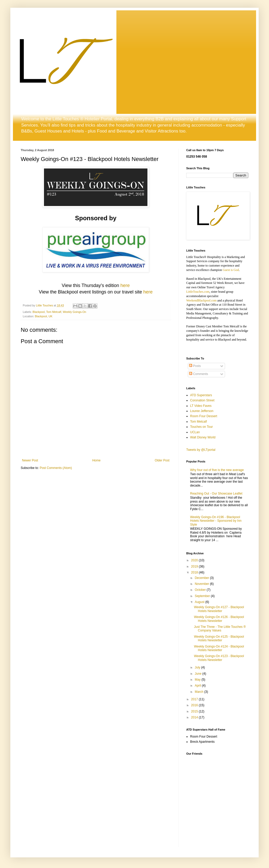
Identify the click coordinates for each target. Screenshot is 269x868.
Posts (195, 366)
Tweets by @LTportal (201, 450)
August (200, 602)
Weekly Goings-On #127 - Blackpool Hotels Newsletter (219, 609)
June (199, 674)
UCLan (195, 432)
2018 (195, 572)
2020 (195, 560)
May (198, 680)
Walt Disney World (203, 437)
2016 (195, 705)
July (198, 667)
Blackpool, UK (44, 316)
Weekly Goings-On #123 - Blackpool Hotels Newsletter (219, 658)
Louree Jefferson (202, 411)
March (200, 692)
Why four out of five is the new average (217, 470)
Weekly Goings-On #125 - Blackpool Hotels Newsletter (219, 638)
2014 (195, 717)
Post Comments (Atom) (56, 468)
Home (96, 460)
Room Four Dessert (204, 416)
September (203, 596)
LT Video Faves (201, 406)
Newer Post (30, 460)
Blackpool (39, 312)
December (202, 578)
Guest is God (231, 270)
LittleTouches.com (198, 292)
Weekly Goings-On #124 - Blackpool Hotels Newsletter (219, 648)
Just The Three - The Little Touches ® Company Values (220, 629)
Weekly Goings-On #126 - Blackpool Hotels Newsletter (219, 619)
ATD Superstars (201, 395)
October (201, 590)
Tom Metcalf (54, 312)
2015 (195, 711)
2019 (195, 567)
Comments (199, 374)
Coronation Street (202, 400)
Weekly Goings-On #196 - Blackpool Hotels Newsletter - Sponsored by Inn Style (216, 521)
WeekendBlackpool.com (201, 300)
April (198, 686)
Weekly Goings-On (74, 312)
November (202, 584)
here (125, 285)
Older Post (162, 460)
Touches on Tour (201, 427)
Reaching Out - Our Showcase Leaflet (216, 494)
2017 (195, 699)
